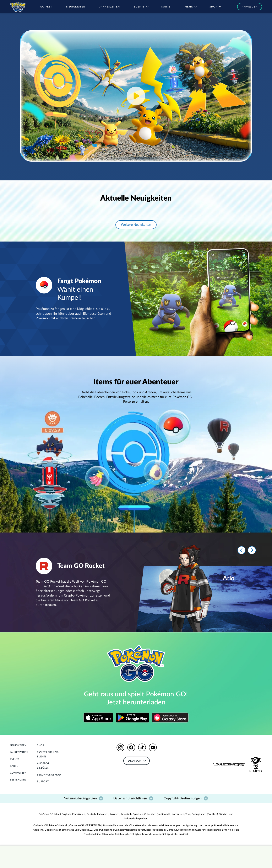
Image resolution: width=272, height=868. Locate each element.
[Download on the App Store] (98, 718)
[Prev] (241, 550)
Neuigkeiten (18, 745)
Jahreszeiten (19, 752)
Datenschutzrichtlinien (134, 798)
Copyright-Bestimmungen (186, 798)
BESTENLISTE (18, 780)
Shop (40, 745)
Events (15, 759)
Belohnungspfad (49, 775)
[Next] (252, 550)
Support (43, 782)
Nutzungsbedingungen (84, 798)
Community (18, 773)
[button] (247, 7)
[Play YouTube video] (136, 96)
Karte (14, 766)
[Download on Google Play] (132, 718)
